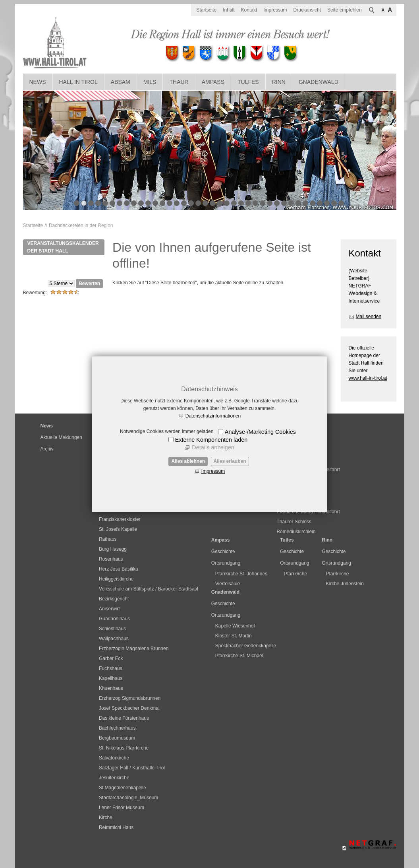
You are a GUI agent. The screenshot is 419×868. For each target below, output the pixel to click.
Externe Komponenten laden (211, 440)
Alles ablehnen (188, 461)
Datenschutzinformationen (213, 416)
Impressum (213, 471)
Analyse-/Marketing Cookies (260, 432)
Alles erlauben (230, 461)
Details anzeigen (213, 447)
